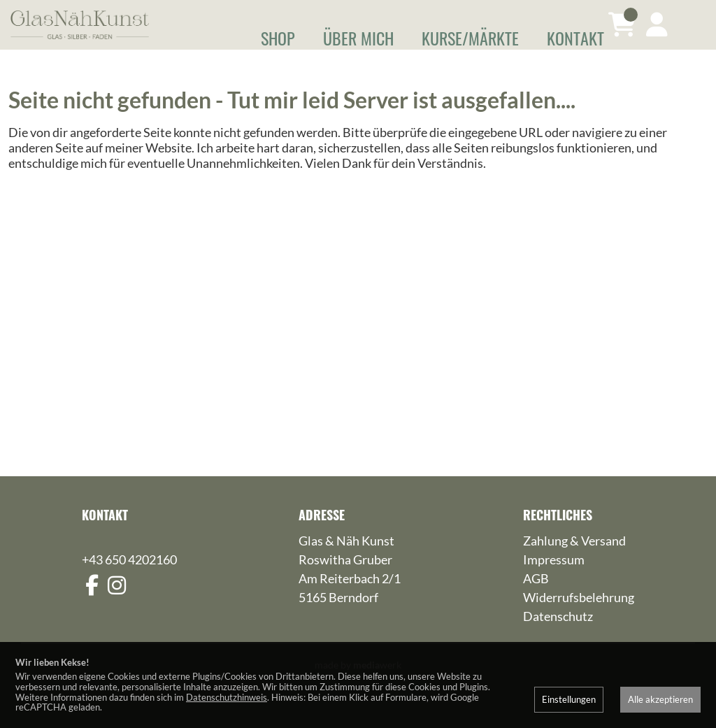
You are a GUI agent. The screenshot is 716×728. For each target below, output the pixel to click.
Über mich (358, 38)
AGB (536, 599)
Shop (278, 38)
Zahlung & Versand (574, 561)
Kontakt (575, 38)
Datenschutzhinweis (227, 697)
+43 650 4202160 (129, 580)
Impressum (554, 580)
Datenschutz (558, 636)
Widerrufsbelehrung (579, 618)
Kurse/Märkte (470, 38)
